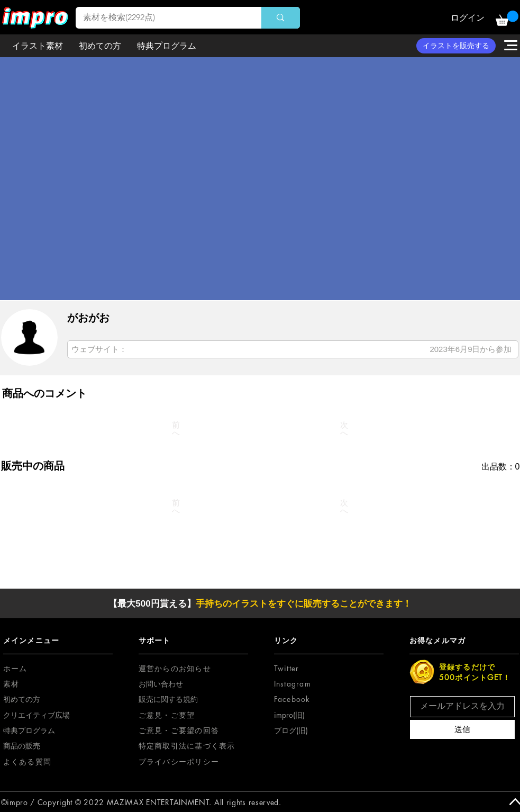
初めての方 (22, 699)
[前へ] (176, 429)
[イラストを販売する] (456, 46)
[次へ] (344, 429)
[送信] (462, 729)
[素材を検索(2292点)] (161, 18)
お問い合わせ (161, 684)
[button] (507, 18)
